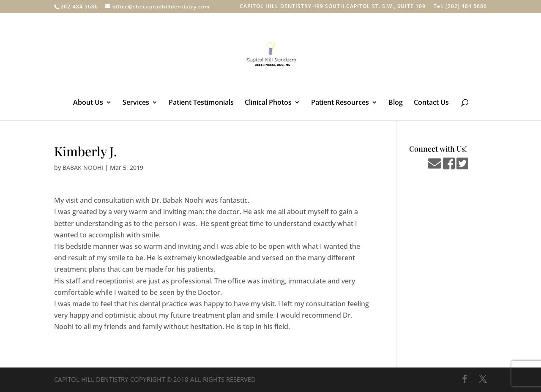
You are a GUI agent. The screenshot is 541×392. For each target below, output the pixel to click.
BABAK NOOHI (83, 167)
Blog (396, 103)
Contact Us (431, 103)
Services (136, 103)
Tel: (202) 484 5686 (460, 7)
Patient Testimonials (201, 103)
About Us (88, 103)
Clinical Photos (268, 103)
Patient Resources (340, 103)
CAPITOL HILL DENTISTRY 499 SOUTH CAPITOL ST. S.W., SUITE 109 (333, 7)
